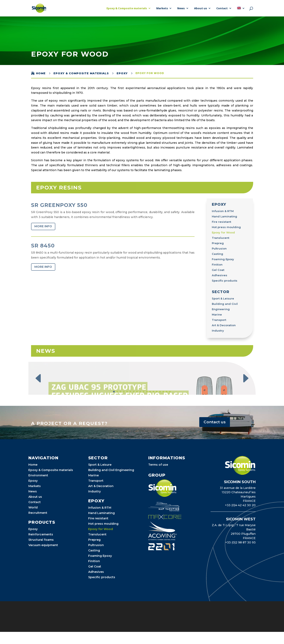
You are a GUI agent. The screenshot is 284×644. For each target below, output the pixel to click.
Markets (162, 8)
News (181, 8)
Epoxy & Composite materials (127, 8)
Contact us (215, 465)
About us (201, 8)
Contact (222, 8)
